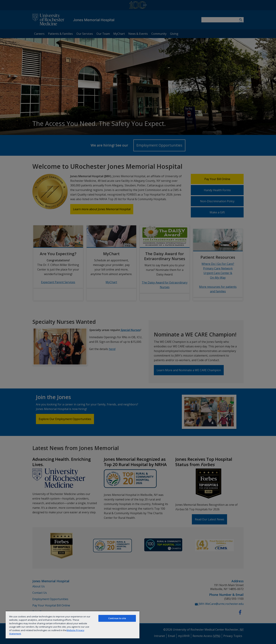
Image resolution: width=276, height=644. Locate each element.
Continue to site (117, 618)
